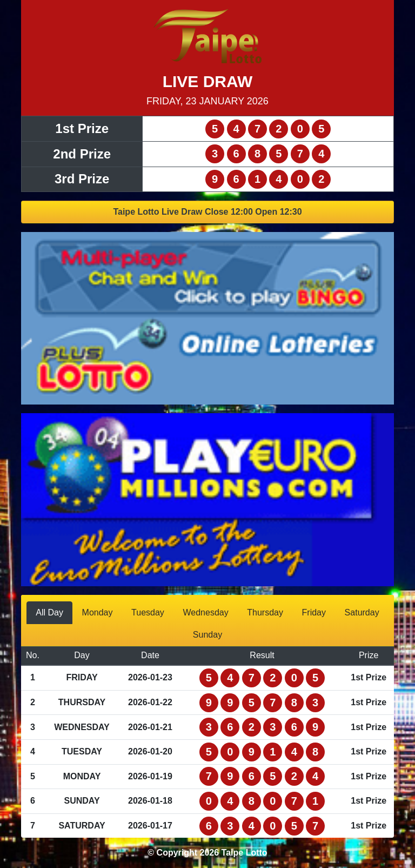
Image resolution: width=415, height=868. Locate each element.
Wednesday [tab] (205, 612)
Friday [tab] (314, 612)
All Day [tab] (49, 612)
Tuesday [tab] (148, 612)
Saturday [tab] (362, 612)
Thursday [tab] (265, 612)
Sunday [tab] (207, 635)
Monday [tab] (98, 612)
